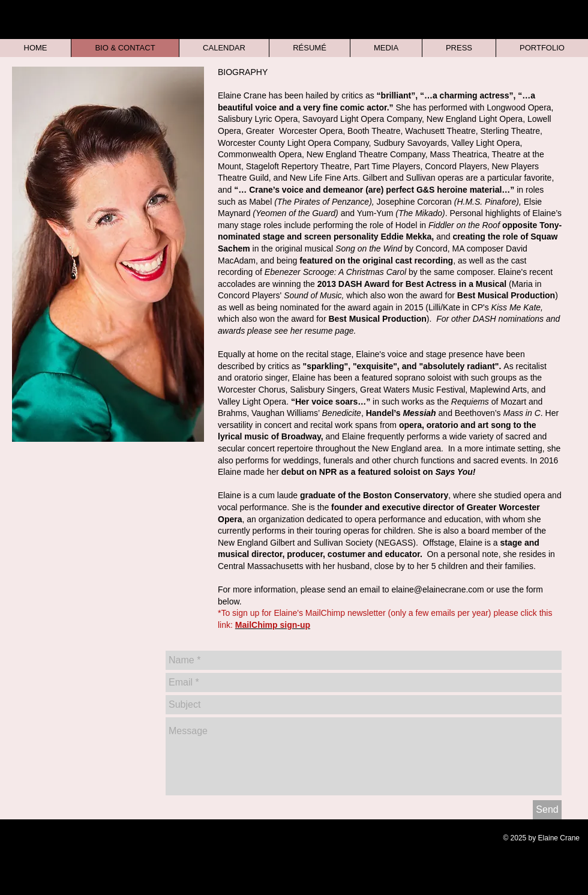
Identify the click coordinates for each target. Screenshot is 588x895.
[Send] (547, 810)
